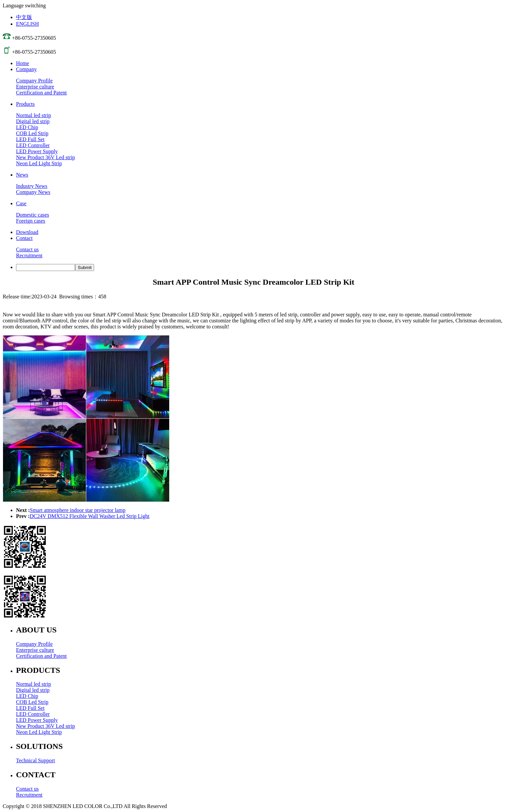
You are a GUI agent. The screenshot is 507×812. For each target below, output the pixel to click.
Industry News (32, 186)
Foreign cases (31, 221)
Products (25, 104)
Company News (33, 192)
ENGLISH (27, 24)
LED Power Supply (37, 151)
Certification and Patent (41, 93)
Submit (85, 267)
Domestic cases (33, 215)
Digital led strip (33, 121)
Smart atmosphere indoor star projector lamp (78, 510)
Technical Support (36, 760)
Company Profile (34, 81)
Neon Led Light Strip (39, 163)
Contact (24, 238)
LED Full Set (30, 139)
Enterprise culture (35, 87)
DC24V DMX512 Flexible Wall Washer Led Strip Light (90, 516)
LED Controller (33, 145)
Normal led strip (34, 115)
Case (21, 203)
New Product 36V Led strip (46, 157)
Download (27, 232)
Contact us (27, 249)
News (22, 175)
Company (26, 69)
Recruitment (29, 255)
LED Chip (27, 127)
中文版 (24, 17)
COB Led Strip (32, 133)
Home (23, 63)
